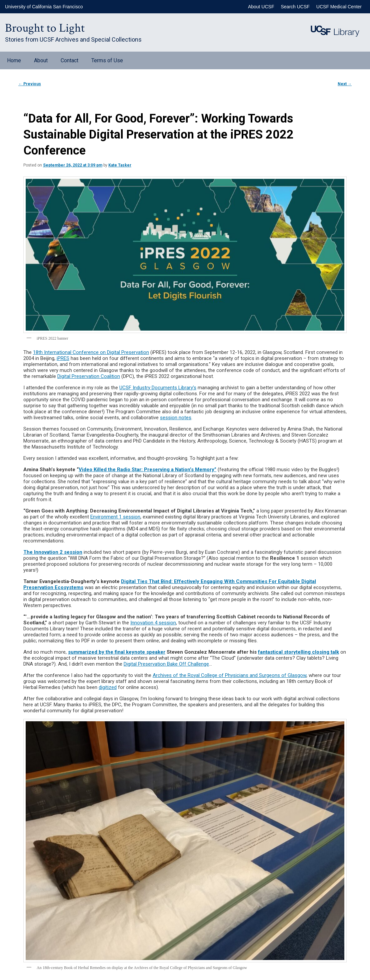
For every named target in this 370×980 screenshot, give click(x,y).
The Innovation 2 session (53, 552)
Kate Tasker (120, 165)
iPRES (63, 358)
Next (345, 84)
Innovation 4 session (153, 623)
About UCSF (261, 7)
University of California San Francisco (44, 7)
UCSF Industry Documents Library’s (158, 388)
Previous (30, 84)
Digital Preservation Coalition (89, 376)
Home (14, 60)
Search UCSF (295, 7)
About (41, 60)
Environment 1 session (115, 517)
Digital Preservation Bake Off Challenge (166, 664)
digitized (108, 687)
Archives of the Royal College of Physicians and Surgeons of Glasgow (229, 675)
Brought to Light (45, 28)
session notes (176, 418)
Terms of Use (107, 60)
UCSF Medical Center (339, 7)
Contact (69, 60)
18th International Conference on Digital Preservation (91, 352)
